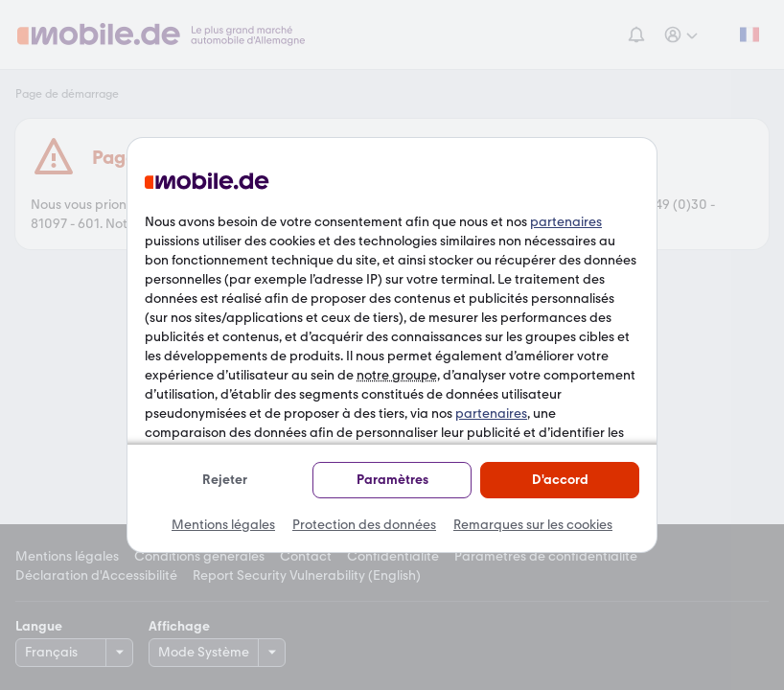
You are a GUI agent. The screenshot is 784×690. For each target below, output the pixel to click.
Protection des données (364, 525)
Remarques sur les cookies (533, 525)
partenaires (566, 222)
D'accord (560, 480)
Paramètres (392, 480)
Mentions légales (223, 525)
